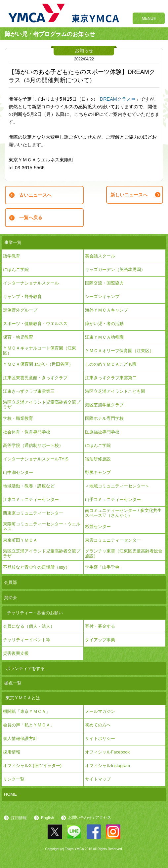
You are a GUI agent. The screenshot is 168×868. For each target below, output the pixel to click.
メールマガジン (100, 711)
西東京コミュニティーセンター (33, 513)
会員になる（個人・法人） (29, 626)
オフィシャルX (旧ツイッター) (32, 766)
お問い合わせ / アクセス (90, 818)
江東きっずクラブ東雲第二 (111, 378)
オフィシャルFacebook (107, 752)
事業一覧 (13, 242)
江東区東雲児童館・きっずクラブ (35, 378)
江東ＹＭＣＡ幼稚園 (104, 337)
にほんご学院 (16, 269)
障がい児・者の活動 (104, 324)
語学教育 (12, 256)
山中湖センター (18, 472)
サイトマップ (98, 779)
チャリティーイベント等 (27, 640)
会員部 (10, 582)
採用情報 (19, 818)
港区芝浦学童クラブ (104, 405)
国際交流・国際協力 (104, 283)
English (47, 818)
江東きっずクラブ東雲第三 (29, 391)
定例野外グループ (20, 310)
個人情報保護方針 (20, 738)
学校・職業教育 (18, 418)
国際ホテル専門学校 (106, 418)
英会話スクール (100, 256)
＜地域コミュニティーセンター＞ (117, 486)
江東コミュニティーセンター (31, 500)
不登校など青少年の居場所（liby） (36, 567)
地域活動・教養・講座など (29, 486)
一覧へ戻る (31, 217)
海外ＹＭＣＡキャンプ (106, 310)
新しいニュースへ (129, 195)
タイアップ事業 (100, 640)
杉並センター (98, 527)
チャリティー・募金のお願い (35, 613)
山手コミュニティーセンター (113, 500)
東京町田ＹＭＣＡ (20, 540)
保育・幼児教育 (18, 337)
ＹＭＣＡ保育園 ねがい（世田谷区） (38, 364)
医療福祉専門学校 (102, 432)
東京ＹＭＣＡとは (23, 698)
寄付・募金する (100, 626)
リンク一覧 (14, 779)
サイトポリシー (100, 738)
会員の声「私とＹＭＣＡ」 (29, 725)
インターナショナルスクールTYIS (36, 459)
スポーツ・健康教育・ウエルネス (35, 324)
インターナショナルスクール (31, 283)
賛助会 (10, 598)
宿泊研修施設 (98, 459)
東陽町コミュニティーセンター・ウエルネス (42, 526)
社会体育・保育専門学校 (27, 432)
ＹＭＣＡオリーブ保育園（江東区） (119, 351)
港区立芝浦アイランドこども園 (115, 391)
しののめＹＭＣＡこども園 (111, 364)
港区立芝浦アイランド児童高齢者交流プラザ (42, 404)
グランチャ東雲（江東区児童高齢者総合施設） (124, 553)
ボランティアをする (25, 668)
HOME (10, 794)
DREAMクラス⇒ (118, 99)
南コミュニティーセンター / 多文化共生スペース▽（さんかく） (123, 513)
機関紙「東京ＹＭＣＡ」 (27, 711)
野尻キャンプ (98, 472)
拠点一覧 (13, 683)
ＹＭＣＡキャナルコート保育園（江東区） (40, 350)
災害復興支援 (16, 653)
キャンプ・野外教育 (22, 297)
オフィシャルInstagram (107, 766)
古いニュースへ (35, 195)
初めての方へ (98, 725)
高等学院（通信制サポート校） (33, 445)
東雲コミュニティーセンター (113, 540)
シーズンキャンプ (102, 297)
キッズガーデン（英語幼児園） (115, 269)
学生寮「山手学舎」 (104, 567)
